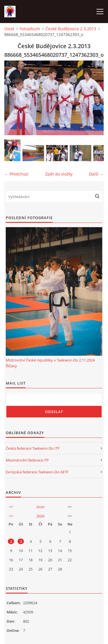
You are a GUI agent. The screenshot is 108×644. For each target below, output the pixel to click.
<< (11, 507)
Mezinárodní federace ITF (27, 460)
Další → (96, 174)
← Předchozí (16, 174)
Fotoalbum (30, 29)
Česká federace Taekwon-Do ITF (33, 448)
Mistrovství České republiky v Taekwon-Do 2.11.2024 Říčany (50, 363)
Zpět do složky (59, 174)
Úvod (9, 29)
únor (40, 507)
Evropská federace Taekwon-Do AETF (37, 472)
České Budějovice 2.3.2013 (71, 29)
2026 (40, 516)
